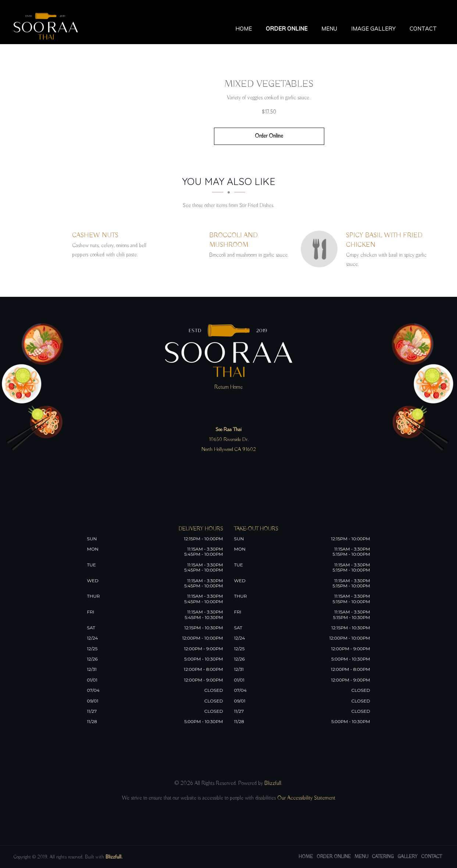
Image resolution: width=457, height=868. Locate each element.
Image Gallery (373, 29)
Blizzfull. (114, 857)
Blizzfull (273, 783)
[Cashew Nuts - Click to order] (47, 249)
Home (244, 29)
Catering (383, 857)
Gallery (408, 857)
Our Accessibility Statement (306, 798)
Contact (423, 29)
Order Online (287, 29)
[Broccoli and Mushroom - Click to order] (184, 249)
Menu (329, 29)
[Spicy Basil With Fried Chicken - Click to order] (321, 249)
